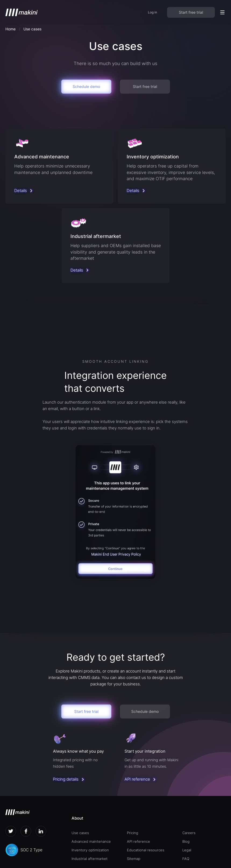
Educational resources (146, 850)
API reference (138, 841)
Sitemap (134, 859)
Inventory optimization (90, 850)
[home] (22, 12)
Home (10, 29)
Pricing (133, 833)
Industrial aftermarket (90, 859)
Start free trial (191, 12)
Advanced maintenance (91, 841)
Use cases (80, 833)
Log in (152, 12)
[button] (222, 12)
